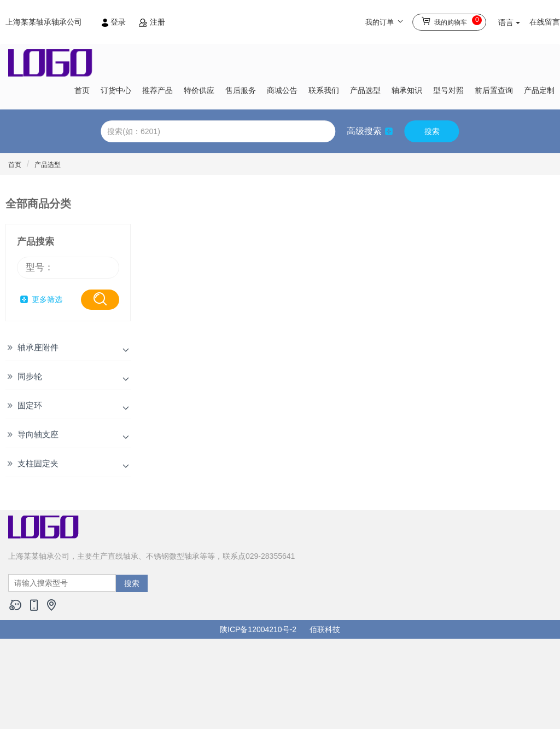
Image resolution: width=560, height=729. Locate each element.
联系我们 (324, 90)
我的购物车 (451, 21)
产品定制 (539, 90)
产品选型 (365, 90)
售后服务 (241, 90)
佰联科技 (325, 629)
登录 (115, 22)
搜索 (432, 131)
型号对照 (448, 90)
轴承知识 (407, 90)
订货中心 (116, 90)
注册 (152, 22)
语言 (509, 22)
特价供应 (199, 90)
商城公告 (282, 90)
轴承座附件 (38, 347)
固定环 (30, 405)
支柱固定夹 (38, 463)
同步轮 (30, 376)
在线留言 (545, 22)
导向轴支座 (38, 434)
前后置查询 (494, 90)
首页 (82, 90)
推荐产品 (157, 90)
